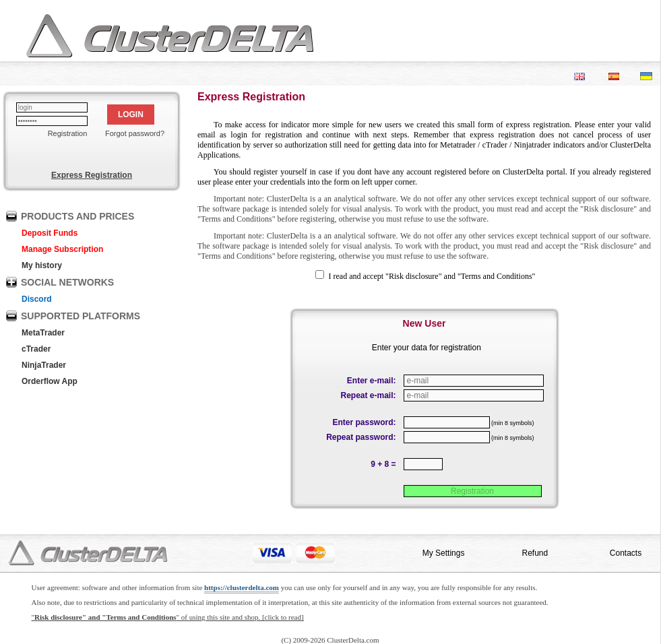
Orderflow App (50, 381)
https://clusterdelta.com (242, 587)
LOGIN (131, 115)
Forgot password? (135, 133)
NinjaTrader (44, 365)
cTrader (36, 349)
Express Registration (92, 175)
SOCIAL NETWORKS (67, 282)
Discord (37, 299)
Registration (68, 133)
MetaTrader (43, 333)
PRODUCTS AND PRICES (77, 216)
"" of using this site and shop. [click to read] (168, 617)
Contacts (626, 553)
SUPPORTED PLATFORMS (81, 316)
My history (42, 265)
